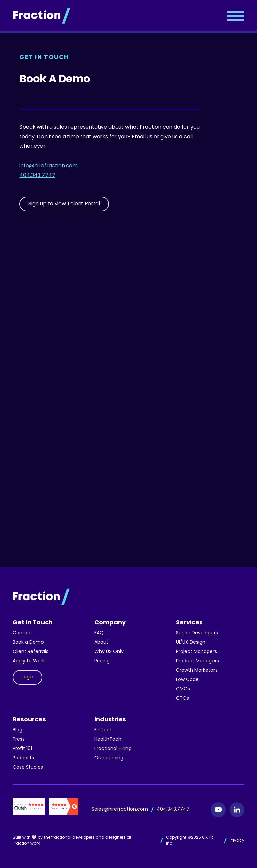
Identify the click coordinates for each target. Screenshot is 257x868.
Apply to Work (29, 661)
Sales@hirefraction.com (120, 810)
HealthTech (108, 739)
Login (28, 677)
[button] (235, 16)
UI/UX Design (191, 642)
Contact (23, 633)
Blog (18, 730)
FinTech (104, 730)
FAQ (99, 633)
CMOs (183, 689)
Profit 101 (22, 749)
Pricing (102, 661)
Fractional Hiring (113, 749)
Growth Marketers (197, 671)
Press (19, 739)
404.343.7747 (37, 176)
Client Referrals (30, 652)
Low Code (187, 680)
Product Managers (197, 661)
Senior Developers (197, 633)
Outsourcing (109, 758)
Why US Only (109, 652)
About (101, 642)
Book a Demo (28, 642)
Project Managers (196, 652)
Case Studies (28, 768)
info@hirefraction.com (49, 166)
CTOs (183, 699)
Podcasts (23, 758)
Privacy (237, 841)
